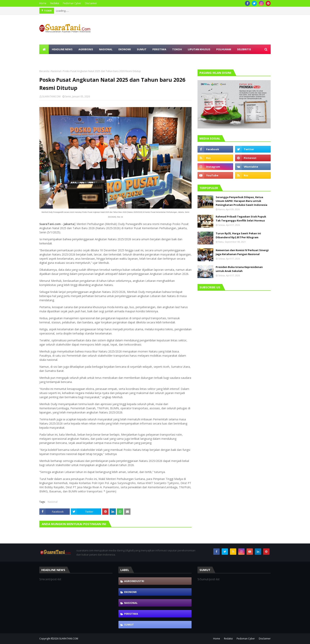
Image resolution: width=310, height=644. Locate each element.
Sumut (129, 625)
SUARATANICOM (51, 96)
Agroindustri (134, 581)
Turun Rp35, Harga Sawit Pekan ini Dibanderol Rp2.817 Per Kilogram (238, 235)
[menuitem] (44, 49)
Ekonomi (130, 592)
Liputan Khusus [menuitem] (199, 49)
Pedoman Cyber (72, 3)
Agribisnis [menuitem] (86, 49)
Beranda (44, 71)
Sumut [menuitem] (142, 49)
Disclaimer (91, 3)
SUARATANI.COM (69, 639)
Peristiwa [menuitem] (159, 49)
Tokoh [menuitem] (177, 49)
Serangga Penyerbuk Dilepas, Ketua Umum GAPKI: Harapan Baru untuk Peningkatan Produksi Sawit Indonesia (241, 201)
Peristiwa (131, 614)
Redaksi (55, 3)
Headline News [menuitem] (62, 49)
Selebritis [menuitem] (244, 49)
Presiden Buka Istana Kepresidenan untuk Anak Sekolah (239, 269)
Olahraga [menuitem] (50, 59)
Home (43, 3)
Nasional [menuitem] (106, 49)
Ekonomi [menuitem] (125, 49)
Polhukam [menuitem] (224, 49)
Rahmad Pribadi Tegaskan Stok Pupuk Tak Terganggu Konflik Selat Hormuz (241, 218)
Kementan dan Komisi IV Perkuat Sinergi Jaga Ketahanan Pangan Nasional (242, 252)
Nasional (56, 71)
